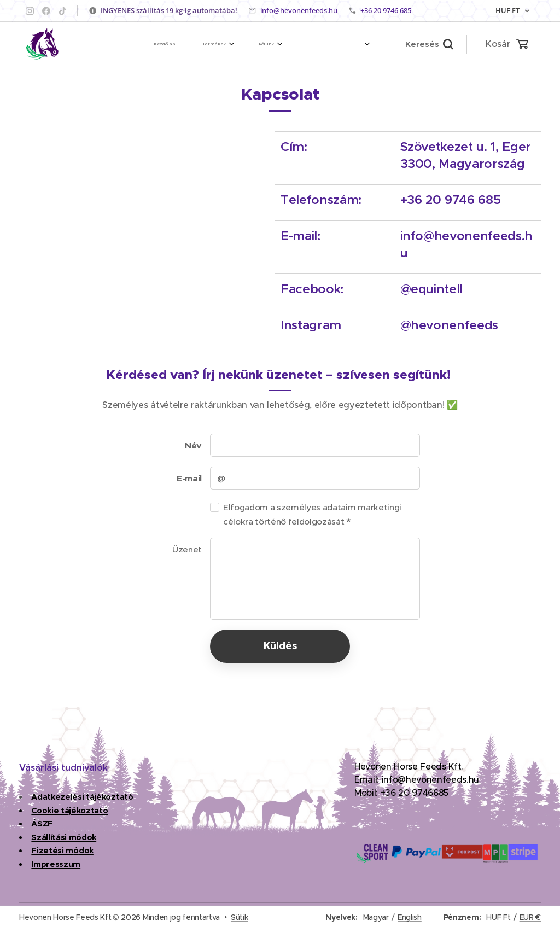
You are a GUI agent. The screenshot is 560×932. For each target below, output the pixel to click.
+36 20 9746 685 (386, 10)
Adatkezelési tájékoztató (82, 797)
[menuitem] (170, 44)
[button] (429, 44)
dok (86, 851)
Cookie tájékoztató (69, 811)
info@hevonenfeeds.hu (299, 10)
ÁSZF (42, 824)
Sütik (239, 917)
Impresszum (56, 864)
